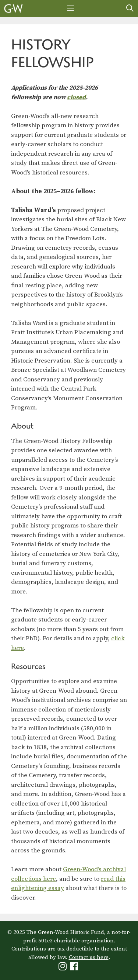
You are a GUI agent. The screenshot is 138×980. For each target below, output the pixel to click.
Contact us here (89, 957)
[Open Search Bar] (130, 8)
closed (76, 97)
